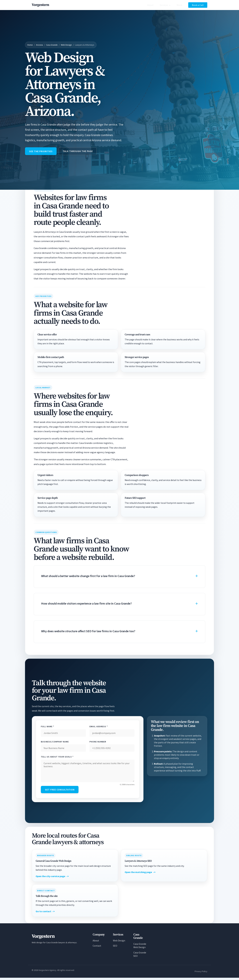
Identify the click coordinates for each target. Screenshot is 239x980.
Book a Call (198, 5)
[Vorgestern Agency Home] (40, 5)
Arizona (39, 45)
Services (164, 5)
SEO (115, 948)
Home (30, 45)
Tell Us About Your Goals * (57, 758)
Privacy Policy (201, 973)
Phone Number (98, 743)
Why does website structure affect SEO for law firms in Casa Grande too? (88, 632)
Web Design (66, 45)
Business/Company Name (55, 743)
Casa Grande (52, 45)
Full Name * (47, 728)
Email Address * (99, 728)
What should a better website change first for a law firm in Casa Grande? (88, 577)
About (150, 5)
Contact (97, 948)
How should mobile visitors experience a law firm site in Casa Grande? (86, 605)
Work (179, 5)
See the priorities (42, 152)
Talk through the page (81, 152)
